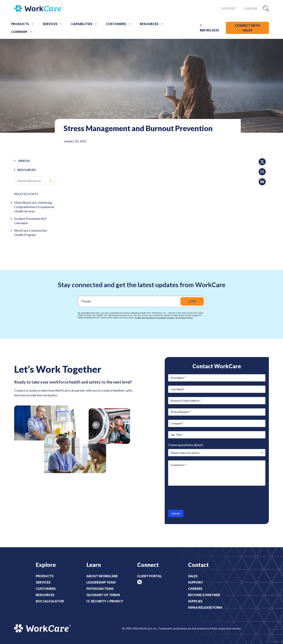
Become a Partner (204, 595)
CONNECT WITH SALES (247, 28)
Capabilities (86, 24)
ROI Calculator (50, 601)
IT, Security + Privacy (105, 601)
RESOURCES (27, 170)
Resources (153, 24)
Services (54, 24)
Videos (24, 161)
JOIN (192, 301)
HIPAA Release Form (205, 607)
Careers (250, 8)
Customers (120, 24)
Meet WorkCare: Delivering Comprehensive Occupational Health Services (34, 207)
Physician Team (100, 589)
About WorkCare (102, 576)
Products (24, 24)
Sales (193, 576)
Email (87, 301)
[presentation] (198, 497)
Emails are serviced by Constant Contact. (155, 318)
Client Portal (150, 576)
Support (229, 8)
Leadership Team (101, 582)
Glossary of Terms (103, 595)
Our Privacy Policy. (184, 318)
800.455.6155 (209, 30)
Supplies (195, 601)
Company (23, 32)
